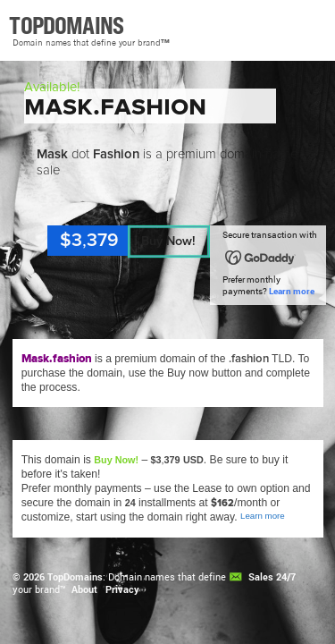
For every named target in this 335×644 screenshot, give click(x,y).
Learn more (292, 291)
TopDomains (75, 577)
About (84, 589)
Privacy (122, 589)
